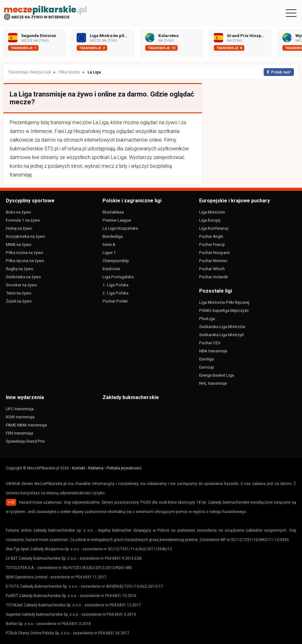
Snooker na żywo (22, 285)
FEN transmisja (19, 433)
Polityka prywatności (124, 468)
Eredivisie (111, 269)
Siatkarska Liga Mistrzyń (221, 335)
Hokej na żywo (19, 228)
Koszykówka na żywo (26, 236)
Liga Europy (210, 220)
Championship (116, 261)
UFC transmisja (20, 409)
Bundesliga (113, 236)
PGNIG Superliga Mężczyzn (224, 310)
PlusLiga (207, 318)
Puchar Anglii (211, 236)
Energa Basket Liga (217, 375)
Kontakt (79, 468)
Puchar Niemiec (213, 261)
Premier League (117, 220)
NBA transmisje (213, 351)
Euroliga (206, 359)
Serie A (109, 244)
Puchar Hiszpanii (214, 252)
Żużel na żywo (19, 301)
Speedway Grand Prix (25, 441)
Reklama (96, 468)
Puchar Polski (115, 301)
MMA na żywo (19, 244)
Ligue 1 (109, 252)
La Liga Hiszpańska (120, 228)
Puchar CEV (210, 343)
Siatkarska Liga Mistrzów (222, 327)
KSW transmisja (20, 417)
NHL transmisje (213, 383)
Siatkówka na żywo (24, 277)
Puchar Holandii (213, 277)
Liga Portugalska (118, 277)
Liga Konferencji (214, 228)
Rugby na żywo (20, 269)
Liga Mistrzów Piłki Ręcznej (224, 302)
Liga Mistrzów (212, 212)
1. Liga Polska (115, 285)
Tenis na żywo (19, 293)
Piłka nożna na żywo (25, 252)
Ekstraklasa (113, 212)
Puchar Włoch (212, 269)
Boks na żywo (19, 212)
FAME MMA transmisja (26, 425)
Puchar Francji (212, 244)
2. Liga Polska (115, 293)
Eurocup (207, 367)
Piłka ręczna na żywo (25, 261)
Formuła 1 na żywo (23, 220)
